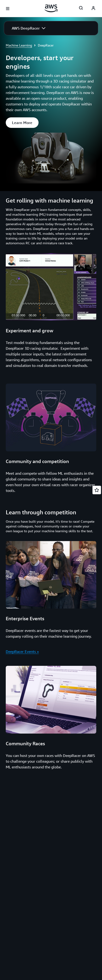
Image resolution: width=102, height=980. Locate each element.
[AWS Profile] (93, 9)
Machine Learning (19, 45)
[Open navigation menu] (8, 9)
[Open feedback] (97, 490)
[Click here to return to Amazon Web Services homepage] (51, 8)
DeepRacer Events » (22, 652)
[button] (29, 28)
